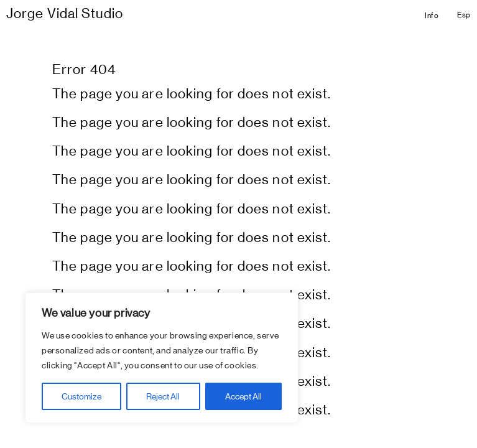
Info (432, 16)
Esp (464, 15)
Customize (81, 396)
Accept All (243, 396)
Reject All (163, 396)
